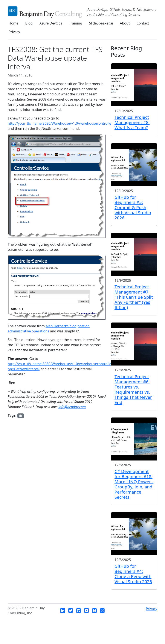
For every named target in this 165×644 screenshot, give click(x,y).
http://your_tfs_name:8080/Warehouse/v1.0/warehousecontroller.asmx (65, 123)
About (125, 23)
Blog (29, 23)
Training (76, 23)
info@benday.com (72, 407)
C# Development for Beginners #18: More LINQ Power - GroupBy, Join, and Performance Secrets (134, 484)
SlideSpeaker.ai (101, 23)
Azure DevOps (51, 23)
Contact (143, 23)
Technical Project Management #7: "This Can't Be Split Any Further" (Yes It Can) (134, 297)
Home (14, 23)
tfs (21, 416)
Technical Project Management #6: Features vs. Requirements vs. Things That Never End (133, 389)
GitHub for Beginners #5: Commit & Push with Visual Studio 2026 (133, 207)
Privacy (14, 32)
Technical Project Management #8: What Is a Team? (132, 122)
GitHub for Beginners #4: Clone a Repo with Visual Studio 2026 (133, 574)
